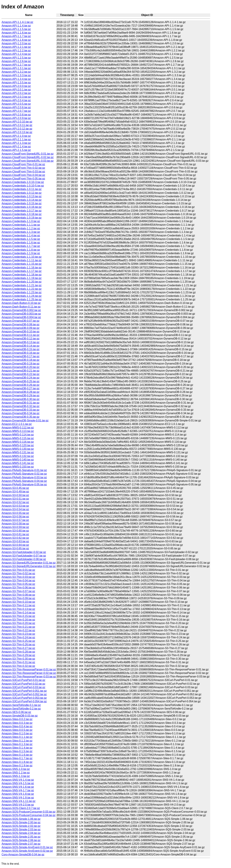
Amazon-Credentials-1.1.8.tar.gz (21, 250)
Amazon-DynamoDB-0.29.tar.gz (21, 395)
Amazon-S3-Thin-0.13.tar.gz (18, 609)
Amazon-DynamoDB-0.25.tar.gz (21, 381)
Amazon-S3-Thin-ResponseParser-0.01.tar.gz (29, 669)
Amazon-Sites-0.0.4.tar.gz (17, 726)
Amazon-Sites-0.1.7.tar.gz (17, 758)
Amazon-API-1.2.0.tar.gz (16, 43)
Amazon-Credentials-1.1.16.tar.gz (22, 268)
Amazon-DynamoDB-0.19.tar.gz (21, 364)
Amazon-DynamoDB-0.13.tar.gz (21, 342)
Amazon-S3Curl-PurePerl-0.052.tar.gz (24, 694)
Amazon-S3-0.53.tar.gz (15, 506)
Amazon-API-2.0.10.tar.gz (17, 122)
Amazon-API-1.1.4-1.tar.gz (18, 22)
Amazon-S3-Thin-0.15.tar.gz (18, 616)
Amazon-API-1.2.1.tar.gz (16, 47)
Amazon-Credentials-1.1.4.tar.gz (21, 235)
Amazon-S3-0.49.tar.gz (15, 492)
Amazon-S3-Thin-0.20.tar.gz (18, 623)
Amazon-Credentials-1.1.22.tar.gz (22, 289)
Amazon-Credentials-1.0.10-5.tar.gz (23, 186)
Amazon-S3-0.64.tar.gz (15, 545)
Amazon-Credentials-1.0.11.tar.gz (22, 189)
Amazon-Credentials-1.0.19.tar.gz (22, 218)
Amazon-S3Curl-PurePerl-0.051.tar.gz (24, 691)
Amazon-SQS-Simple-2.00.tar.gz (21, 822)
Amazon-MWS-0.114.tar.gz (18, 435)
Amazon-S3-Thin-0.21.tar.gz (18, 627)
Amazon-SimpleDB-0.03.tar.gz (20, 716)
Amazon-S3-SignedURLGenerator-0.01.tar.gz (29, 563)
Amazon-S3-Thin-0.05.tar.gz (18, 584)
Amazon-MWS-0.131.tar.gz (18, 452)
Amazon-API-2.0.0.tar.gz (16, 86)
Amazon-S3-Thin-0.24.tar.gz (18, 637)
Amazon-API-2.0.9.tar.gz (16, 118)
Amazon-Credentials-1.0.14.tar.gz (22, 200)
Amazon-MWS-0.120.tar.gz (18, 445)
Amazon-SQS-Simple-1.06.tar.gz (21, 819)
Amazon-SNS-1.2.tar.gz (16, 773)
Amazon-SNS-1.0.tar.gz (16, 769)
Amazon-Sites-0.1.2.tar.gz (17, 741)
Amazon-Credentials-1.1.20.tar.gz (22, 282)
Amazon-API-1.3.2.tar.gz (16, 72)
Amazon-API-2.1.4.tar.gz (16, 146)
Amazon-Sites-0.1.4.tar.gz (17, 748)
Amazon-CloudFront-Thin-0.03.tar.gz (23, 172)
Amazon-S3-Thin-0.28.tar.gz (18, 652)
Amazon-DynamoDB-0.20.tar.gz (21, 367)
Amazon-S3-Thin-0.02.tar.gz (18, 573)
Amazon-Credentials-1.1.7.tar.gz (21, 246)
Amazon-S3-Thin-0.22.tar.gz (18, 630)
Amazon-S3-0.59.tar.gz (15, 527)
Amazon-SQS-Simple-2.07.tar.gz (21, 844)
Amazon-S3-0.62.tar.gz (15, 538)
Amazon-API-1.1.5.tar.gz (16, 29)
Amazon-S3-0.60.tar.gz (15, 531)
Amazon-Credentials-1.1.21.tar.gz (22, 285)
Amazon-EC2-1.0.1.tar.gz (17, 424)
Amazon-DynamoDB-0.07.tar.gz (21, 321)
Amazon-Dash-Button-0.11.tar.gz (21, 307)
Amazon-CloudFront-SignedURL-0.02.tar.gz (28, 157)
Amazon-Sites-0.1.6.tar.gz (17, 755)
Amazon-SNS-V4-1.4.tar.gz (18, 780)
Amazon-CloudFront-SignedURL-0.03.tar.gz (28, 161)
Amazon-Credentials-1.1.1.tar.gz (21, 225)
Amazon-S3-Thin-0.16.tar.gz (18, 620)
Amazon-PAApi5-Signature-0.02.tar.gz (24, 474)
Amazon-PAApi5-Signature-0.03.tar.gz (24, 477)
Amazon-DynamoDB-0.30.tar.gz (21, 399)
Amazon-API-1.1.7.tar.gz (16, 36)
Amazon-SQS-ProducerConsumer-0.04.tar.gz (29, 815)
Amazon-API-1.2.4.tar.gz (16, 54)
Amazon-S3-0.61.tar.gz (15, 534)
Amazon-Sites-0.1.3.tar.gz (17, 744)
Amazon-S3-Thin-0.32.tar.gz (18, 666)
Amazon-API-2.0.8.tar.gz (16, 115)
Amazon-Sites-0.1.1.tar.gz (17, 737)
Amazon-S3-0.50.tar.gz (15, 495)
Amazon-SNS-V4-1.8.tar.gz (18, 794)
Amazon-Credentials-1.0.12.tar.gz (22, 193)
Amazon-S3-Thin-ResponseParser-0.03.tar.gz (29, 677)
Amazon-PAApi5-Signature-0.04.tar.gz (24, 481)
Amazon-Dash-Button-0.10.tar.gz (21, 303)
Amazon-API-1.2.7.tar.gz (16, 65)
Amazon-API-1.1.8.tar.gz (16, 40)
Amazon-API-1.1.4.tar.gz (16, 26)
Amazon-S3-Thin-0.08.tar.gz (18, 595)
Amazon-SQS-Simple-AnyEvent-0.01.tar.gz (27, 847)
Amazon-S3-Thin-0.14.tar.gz (18, 613)
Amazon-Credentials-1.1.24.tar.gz (22, 296)
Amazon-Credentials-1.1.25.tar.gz (22, 299)
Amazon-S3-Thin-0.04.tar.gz (18, 580)
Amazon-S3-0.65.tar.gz (15, 548)
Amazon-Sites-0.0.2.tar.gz (17, 719)
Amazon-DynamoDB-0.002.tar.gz (21, 310)
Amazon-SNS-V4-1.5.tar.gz (18, 783)
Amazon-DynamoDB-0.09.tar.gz (21, 328)
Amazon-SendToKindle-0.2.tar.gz (21, 709)
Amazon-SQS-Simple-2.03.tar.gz (21, 829)
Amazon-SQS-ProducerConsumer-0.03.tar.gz (29, 812)
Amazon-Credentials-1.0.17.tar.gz (22, 211)
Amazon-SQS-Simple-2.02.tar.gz (21, 826)
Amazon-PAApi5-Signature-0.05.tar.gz (24, 484)
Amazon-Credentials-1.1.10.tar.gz (22, 257)
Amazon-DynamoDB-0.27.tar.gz (21, 388)
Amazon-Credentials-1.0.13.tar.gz (22, 196)
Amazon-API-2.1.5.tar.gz (16, 150)
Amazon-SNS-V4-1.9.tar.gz (18, 798)
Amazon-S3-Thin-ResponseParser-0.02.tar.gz (29, 673)
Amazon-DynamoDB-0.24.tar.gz (21, 378)
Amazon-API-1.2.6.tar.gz (16, 61)
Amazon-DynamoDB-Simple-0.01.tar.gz (25, 420)
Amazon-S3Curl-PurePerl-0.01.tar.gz (24, 680)
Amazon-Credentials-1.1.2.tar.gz (21, 228)
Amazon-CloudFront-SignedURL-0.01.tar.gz (28, 154)
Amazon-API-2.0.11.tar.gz (17, 125)
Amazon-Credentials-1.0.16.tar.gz (22, 207)
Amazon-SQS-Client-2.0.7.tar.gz (21, 808)
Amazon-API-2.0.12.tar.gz (17, 129)
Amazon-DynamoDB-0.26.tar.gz (21, 385)
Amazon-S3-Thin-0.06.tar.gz (18, 588)
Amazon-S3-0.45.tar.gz (15, 488)
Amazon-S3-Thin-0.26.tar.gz (18, 644)
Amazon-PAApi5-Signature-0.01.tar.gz (24, 470)
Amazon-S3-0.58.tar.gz (15, 524)
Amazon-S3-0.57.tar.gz (15, 520)
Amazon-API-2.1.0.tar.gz (16, 136)
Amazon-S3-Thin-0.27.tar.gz (18, 648)
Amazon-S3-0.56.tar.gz (15, 517)
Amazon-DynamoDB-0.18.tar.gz (21, 360)
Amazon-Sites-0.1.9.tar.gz (17, 766)
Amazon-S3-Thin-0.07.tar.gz (18, 591)
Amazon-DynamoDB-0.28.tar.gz (21, 392)
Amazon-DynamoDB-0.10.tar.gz (21, 332)
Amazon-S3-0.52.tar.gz (15, 502)
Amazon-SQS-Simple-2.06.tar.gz (21, 840)
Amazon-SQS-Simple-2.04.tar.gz (21, 833)
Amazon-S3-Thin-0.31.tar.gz (18, 662)
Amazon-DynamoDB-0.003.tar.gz (21, 314)
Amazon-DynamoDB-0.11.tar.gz (21, 335)
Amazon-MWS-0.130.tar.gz (18, 449)
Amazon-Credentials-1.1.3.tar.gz (21, 232)
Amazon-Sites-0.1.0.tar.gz (17, 733)
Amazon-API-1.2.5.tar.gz (16, 58)
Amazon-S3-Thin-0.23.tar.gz (18, 634)
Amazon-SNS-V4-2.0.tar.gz (18, 805)
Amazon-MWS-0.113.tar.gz (18, 431)
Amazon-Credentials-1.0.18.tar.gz (22, 214)
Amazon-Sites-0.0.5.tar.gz (17, 730)
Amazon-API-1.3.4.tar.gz (16, 79)
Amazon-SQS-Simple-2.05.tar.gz (21, 837)
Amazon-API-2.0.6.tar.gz (16, 107)
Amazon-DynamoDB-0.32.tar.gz (21, 406)
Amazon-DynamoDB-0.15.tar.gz (21, 349)
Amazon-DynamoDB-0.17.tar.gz (21, 356)
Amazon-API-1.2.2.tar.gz (16, 50)
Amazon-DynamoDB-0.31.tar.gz (21, 403)
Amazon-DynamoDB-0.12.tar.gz (21, 339)
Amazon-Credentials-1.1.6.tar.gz (21, 243)
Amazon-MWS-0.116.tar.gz (18, 442)
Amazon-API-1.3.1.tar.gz (16, 68)
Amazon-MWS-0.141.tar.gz (18, 463)
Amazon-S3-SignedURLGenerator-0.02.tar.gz (29, 566)
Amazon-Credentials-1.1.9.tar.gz (21, 253)
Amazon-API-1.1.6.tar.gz (16, 33)
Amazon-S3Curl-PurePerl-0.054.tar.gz (24, 701)
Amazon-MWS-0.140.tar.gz (18, 460)
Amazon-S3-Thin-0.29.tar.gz (18, 655)
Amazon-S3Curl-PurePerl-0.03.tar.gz (24, 687)
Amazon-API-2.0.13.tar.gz (17, 132)
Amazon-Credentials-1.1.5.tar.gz (21, 239)
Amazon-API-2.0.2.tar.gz (16, 93)
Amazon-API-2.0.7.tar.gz (16, 111)
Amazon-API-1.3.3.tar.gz (16, 75)
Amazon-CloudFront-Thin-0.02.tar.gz (23, 168)
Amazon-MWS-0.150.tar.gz (18, 467)
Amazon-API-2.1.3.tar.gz (16, 143)
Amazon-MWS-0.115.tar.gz (18, 438)
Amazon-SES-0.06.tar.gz (16, 712)
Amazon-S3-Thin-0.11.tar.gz (18, 605)
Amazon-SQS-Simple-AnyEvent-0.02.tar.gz (27, 851)
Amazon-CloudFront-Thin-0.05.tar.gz (23, 179)
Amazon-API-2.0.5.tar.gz (16, 104)
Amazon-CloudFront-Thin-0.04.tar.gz (23, 175)
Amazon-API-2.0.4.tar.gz (16, 100)
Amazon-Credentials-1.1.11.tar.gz (22, 260)
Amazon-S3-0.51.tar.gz (15, 499)
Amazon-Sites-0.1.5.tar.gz (17, 751)
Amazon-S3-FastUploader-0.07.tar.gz (24, 556)
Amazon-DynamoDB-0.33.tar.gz (21, 410)
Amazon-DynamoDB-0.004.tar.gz (21, 317)
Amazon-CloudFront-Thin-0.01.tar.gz (23, 164)
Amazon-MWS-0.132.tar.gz (18, 456)
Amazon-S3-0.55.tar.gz (15, 513)
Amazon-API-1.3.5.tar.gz (16, 83)
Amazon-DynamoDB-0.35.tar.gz (21, 417)
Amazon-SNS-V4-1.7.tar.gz (18, 790)
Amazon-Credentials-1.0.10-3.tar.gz (23, 182)
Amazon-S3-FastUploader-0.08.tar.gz (24, 559)
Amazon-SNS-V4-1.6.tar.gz (18, 787)
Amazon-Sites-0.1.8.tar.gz (17, 762)
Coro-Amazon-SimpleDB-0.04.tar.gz (23, 854)
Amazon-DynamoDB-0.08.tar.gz (21, 324)
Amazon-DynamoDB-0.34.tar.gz (21, 413)
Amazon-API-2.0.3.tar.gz (16, 97)
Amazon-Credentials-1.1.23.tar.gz (22, 292)
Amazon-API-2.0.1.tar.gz (16, 90)
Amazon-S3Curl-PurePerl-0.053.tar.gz (24, 698)
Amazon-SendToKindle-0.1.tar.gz (21, 705)
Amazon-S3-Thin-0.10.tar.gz (18, 602)
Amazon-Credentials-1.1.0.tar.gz (21, 221)
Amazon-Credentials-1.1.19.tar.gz (22, 278)
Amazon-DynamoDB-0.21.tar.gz (21, 371)
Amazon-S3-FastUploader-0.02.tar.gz (24, 552)
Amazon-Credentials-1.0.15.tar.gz (22, 203)
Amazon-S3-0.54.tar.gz (15, 509)
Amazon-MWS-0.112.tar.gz (18, 428)
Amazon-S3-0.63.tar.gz (15, 541)
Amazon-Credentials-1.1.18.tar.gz (22, 275)
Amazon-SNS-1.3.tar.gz (16, 776)
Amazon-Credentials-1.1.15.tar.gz (22, 264)
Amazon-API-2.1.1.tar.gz (16, 139)
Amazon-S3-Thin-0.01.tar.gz (18, 570)
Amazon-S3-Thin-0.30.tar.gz (18, 659)
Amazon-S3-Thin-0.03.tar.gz (18, 577)
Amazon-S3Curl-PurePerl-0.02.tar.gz (24, 684)
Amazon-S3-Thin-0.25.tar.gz (18, 641)
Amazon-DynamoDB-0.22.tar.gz (21, 374)
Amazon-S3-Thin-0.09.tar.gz (18, 598)
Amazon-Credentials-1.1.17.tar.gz (22, 271)
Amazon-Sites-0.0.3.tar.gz (17, 723)
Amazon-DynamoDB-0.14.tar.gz (21, 346)
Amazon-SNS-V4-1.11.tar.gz (19, 801)
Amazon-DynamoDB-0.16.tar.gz (21, 353)
